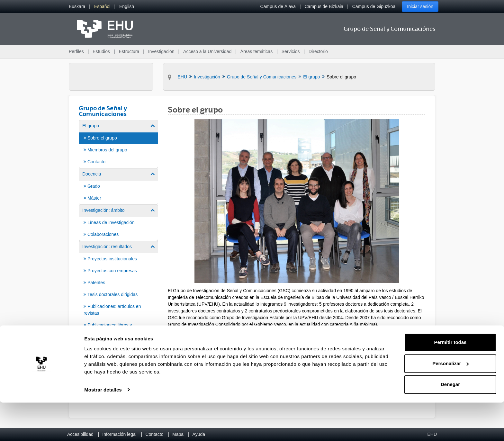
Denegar (450, 423)
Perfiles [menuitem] (76, 51)
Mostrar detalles (103, 428)
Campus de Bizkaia (324, 6)
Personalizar (450, 402)
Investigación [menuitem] (161, 51)
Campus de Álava (278, 6)
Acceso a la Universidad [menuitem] (207, 51)
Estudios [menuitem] (101, 51)
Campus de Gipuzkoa (374, 6)
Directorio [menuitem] (318, 51)
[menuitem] (77, 7)
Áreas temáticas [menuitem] (256, 51)
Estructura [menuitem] (129, 51)
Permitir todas (450, 381)
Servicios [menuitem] (291, 51)
